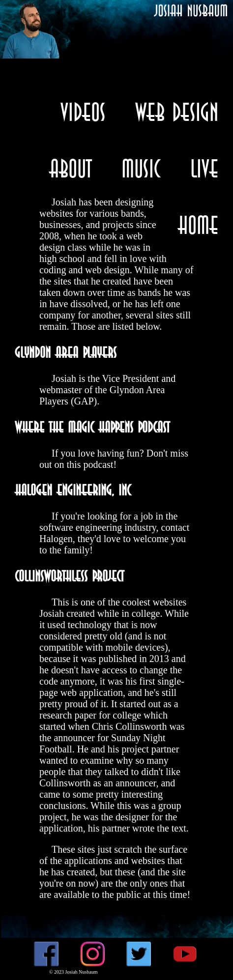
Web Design (177, 112)
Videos (83, 112)
